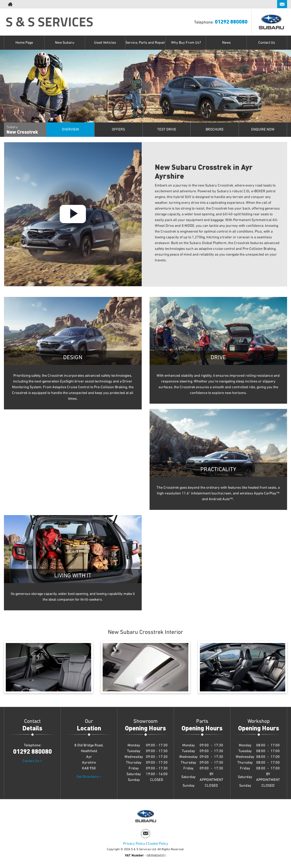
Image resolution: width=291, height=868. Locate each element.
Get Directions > (89, 777)
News (226, 43)
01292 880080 (256, 4)
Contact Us (267, 43)
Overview (70, 129)
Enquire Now (263, 129)
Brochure (215, 129)
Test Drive (167, 129)
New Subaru (65, 43)
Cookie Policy (158, 844)
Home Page (24, 43)
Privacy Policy (134, 844)
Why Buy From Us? (186, 43)
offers (118, 129)
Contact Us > (32, 761)
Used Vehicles (105, 43)
